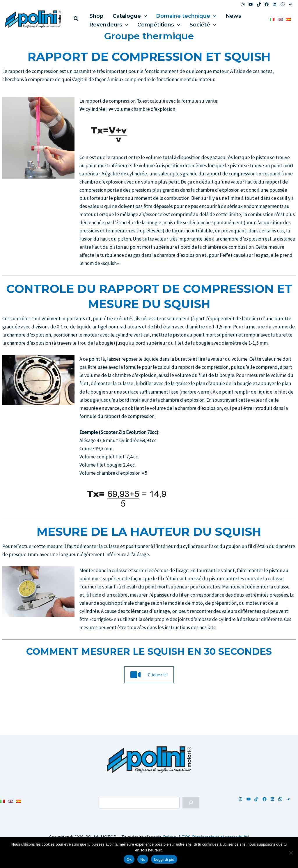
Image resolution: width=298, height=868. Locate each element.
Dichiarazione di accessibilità (221, 837)
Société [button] (194, 23)
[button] (76, 19)
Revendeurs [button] (107, 23)
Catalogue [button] (125, 15)
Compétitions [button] (154, 23)
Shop (95, 15)
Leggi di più (164, 859)
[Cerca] (191, 803)
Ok (129, 859)
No (143, 859)
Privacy (170, 837)
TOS (186, 837)
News (221, 15)
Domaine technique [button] (178, 15)
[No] (291, 853)
